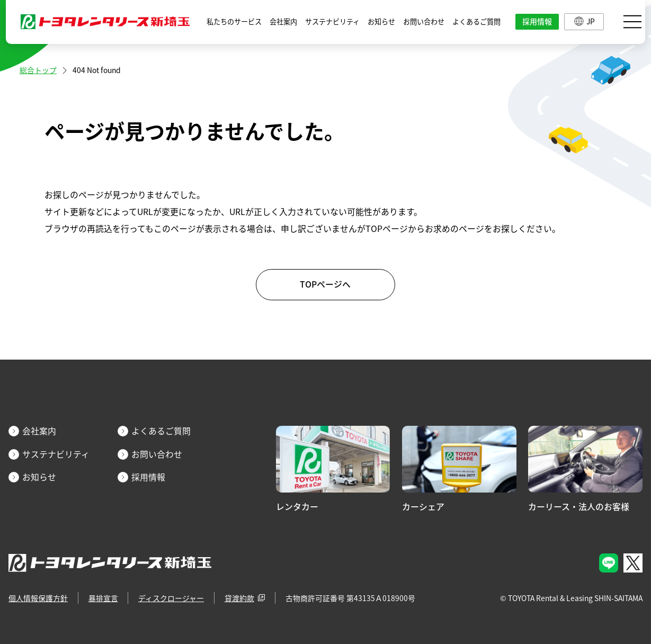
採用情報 (537, 21)
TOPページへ (325, 284)
